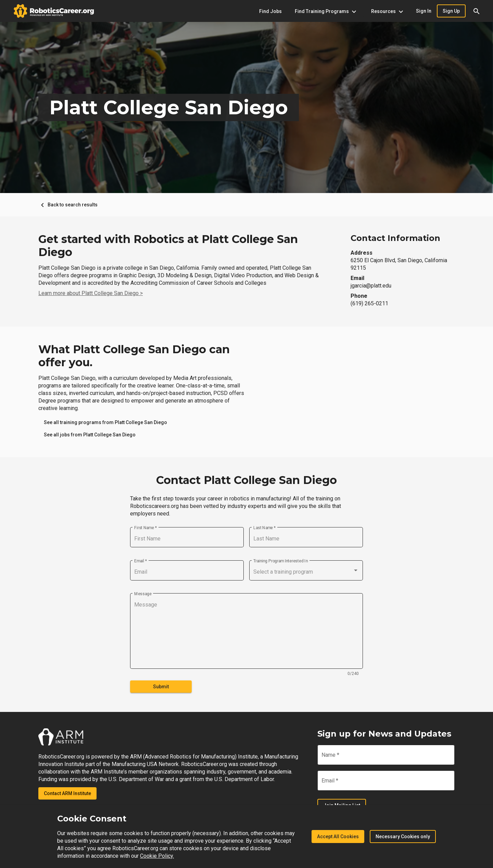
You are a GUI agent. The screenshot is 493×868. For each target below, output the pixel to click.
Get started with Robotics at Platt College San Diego (168, 246)
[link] (105, 422)
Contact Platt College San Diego (246, 480)
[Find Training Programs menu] (325, 11)
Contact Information (395, 238)
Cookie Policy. (157, 856)
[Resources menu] (387, 11)
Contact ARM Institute (67, 793)
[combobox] (306, 572)
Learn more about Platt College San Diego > (91, 293)
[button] (477, 11)
